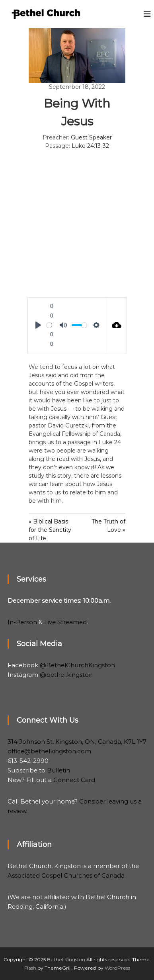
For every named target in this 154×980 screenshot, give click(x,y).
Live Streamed (65, 622)
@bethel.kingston (66, 675)
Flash (30, 968)
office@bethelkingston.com (49, 751)
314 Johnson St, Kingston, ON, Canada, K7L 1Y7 (77, 742)
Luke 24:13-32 (90, 146)
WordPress (117, 968)
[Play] (38, 325)
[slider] (49, 325)
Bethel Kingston (66, 959)
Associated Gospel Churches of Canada (66, 875)
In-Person (22, 622)
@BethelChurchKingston (77, 665)
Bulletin (58, 770)
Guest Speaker (91, 137)
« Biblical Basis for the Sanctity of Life (50, 530)
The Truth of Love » (108, 526)
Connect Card (74, 780)
